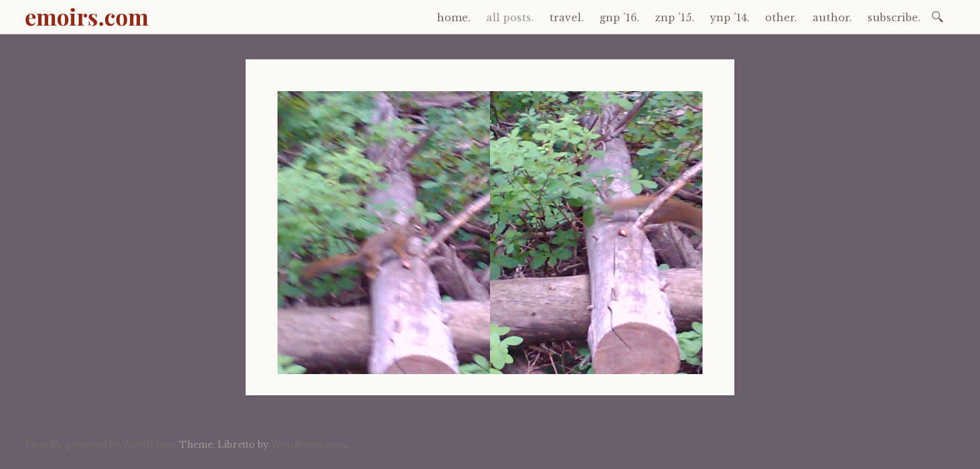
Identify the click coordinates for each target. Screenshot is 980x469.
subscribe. (894, 17)
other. (781, 17)
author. (832, 17)
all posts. (510, 17)
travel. (567, 17)
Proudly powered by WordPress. (101, 445)
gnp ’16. (619, 17)
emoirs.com (87, 16)
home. (454, 17)
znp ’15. (675, 17)
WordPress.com (308, 445)
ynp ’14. (730, 17)
